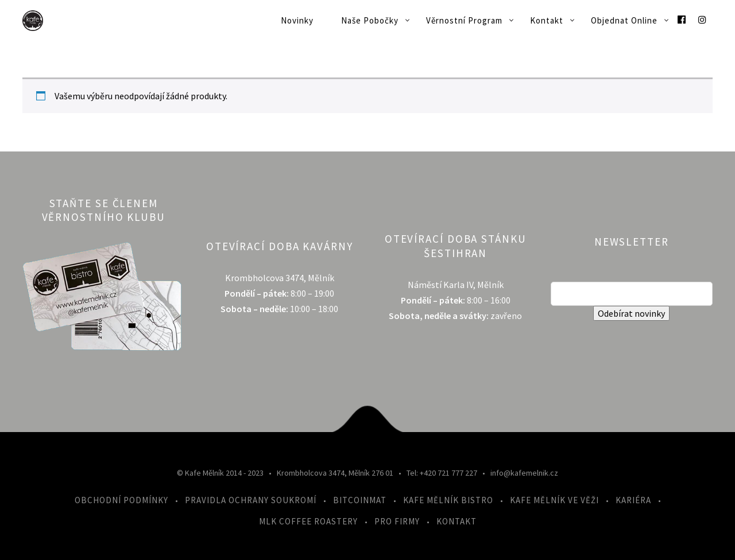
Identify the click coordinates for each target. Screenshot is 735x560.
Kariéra (633, 500)
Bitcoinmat (360, 500)
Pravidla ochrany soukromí (251, 500)
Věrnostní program (464, 20)
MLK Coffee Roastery (308, 521)
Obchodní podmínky (121, 500)
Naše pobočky (370, 20)
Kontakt (547, 20)
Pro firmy (397, 521)
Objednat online (624, 20)
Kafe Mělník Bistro (448, 500)
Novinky (297, 20)
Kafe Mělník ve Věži (554, 500)
